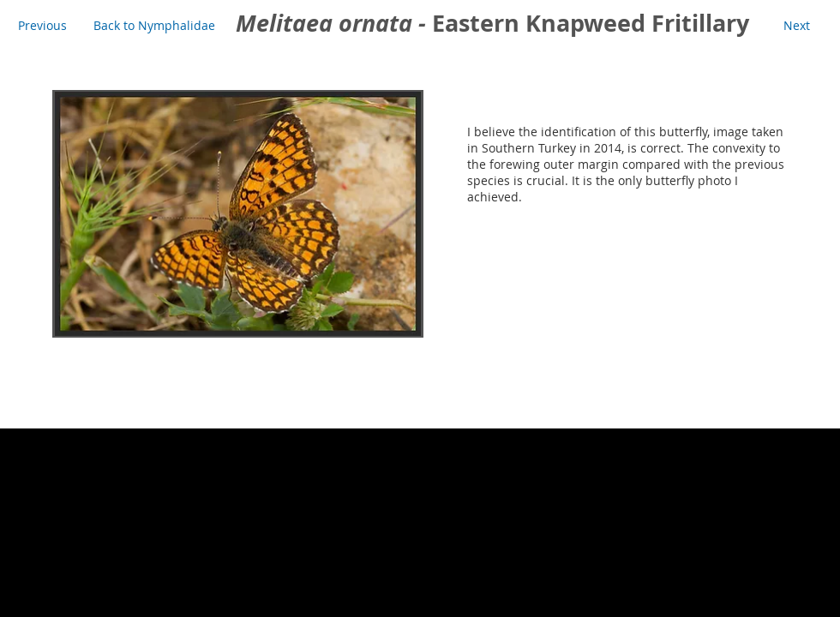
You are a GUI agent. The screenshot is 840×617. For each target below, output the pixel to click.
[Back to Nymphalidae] (154, 26)
